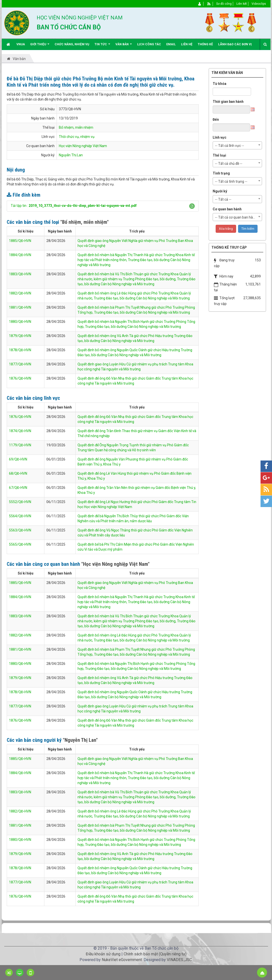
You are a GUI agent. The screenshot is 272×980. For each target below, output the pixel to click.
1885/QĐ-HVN (20, 241)
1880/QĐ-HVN (20, 322)
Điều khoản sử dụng (103, 954)
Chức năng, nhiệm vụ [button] (72, 44)
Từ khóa (220, 84)
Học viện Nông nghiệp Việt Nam (83, 146)
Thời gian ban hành (228, 102)
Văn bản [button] (124, 46)
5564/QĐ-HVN (20, 516)
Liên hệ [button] (187, 44)
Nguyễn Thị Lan (71, 155)
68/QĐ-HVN (18, 473)
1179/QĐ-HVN (20, 445)
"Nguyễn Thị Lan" (80, 740)
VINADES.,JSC (179, 960)
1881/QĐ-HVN (20, 307)
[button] (192, 206)
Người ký (220, 191)
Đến (216, 119)
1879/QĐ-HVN (20, 336)
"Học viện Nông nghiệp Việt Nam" (115, 564)
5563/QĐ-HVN (20, 530)
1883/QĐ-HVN (20, 274)
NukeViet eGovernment (122, 960)
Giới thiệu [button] (40, 46)
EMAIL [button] (171, 44)
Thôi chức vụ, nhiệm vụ (77, 137)
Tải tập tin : (74, 206)
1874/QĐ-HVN (20, 431)
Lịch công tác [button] (149, 44)
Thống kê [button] (205, 44)
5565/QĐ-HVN (20, 544)
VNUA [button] (21, 44)
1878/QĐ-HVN (20, 350)
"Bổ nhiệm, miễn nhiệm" (85, 222)
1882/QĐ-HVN (20, 293)
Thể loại (219, 155)
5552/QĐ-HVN (20, 502)
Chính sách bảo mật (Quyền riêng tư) (155, 954)
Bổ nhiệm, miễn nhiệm (76, 127)
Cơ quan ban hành (227, 209)
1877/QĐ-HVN (20, 364)
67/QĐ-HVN (18, 488)
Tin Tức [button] (102, 46)
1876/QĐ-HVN (20, 378)
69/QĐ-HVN (18, 459)
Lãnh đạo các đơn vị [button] (235, 44)
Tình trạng (221, 173)
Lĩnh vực (220, 137)
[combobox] (237, 145)
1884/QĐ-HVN (20, 255)
